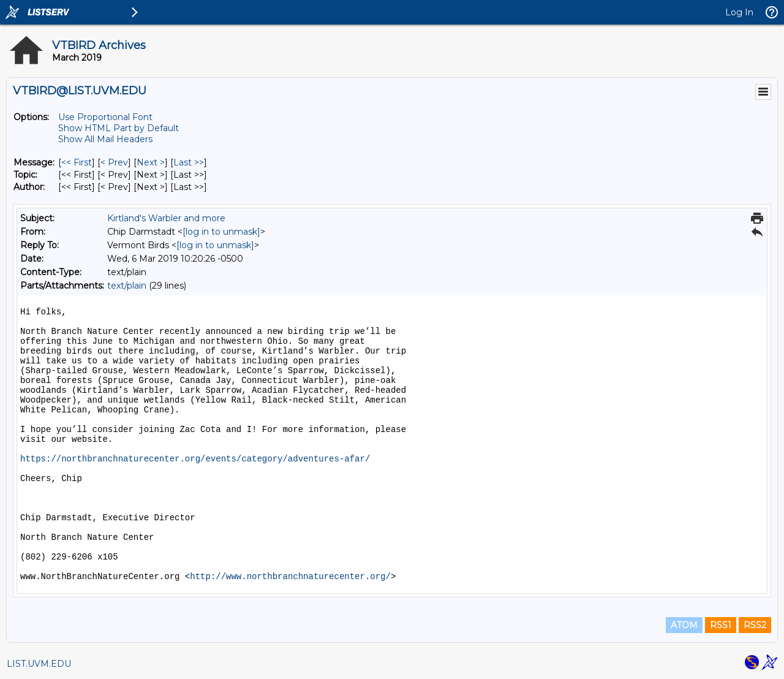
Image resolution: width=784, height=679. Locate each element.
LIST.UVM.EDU (39, 664)
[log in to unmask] (221, 232)
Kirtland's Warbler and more (166, 218)
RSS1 (721, 625)
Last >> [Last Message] (189, 162)
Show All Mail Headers (105, 139)
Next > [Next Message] (151, 162)
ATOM (684, 625)
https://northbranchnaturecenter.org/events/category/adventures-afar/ (195, 459)
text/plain (127, 286)
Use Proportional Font (105, 117)
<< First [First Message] (77, 162)
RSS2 (755, 625)
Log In (739, 12)
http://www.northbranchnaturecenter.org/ (290, 577)
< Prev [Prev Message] (114, 162)
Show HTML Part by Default (119, 128)
